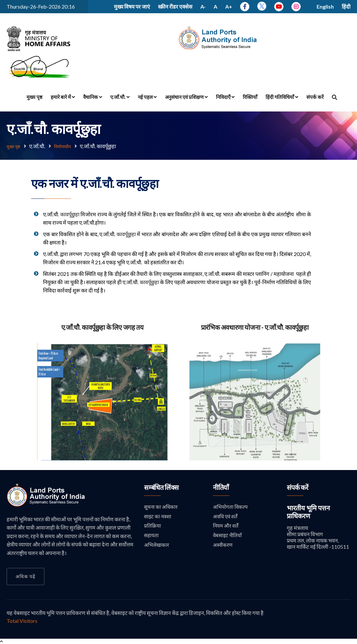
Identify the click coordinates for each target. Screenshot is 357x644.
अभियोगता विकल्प (230, 507)
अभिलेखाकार (157, 546)
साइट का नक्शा (158, 516)
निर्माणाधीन (68, 146)
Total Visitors (22, 620)
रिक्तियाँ (250, 97)
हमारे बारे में (63, 97)
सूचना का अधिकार (161, 507)
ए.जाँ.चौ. (120, 97)
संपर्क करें (315, 97)
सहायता (152, 536)
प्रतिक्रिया (153, 526)
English (325, 6)
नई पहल (147, 97)
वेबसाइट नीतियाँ (228, 536)
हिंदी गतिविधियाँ (282, 97)
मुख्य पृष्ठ (34, 97)
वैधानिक (93, 97)
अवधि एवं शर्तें (226, 516)
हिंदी (346, 6)
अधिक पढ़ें (25, 576)
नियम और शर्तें (226, 526)
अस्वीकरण (223, 546)
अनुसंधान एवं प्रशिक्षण (186, 97)
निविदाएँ (225, 97)
